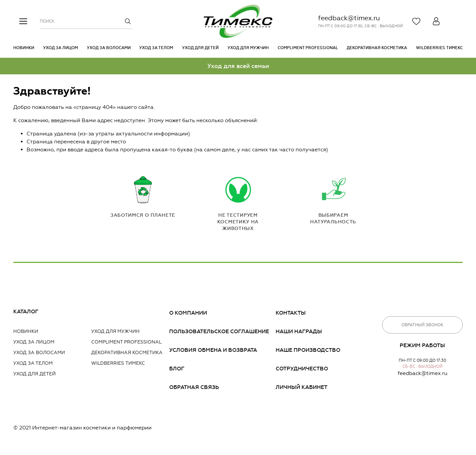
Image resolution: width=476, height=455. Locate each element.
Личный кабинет (302, 387)
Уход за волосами (109, 48)
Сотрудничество (302, 369)
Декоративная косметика (377, 48)
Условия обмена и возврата (213, 350)
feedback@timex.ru (349, 18)
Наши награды (299, 331)
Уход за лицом (61, 48)
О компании (188, 313)
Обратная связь (194, 387)
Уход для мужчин (248, 48)
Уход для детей (200, 48)
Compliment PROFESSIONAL (308, 48)
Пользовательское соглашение (219, 331)
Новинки (24, 48)
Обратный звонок (422, 325)
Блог (177, 369)
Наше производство (308, 350)
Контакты (291, 313)
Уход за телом (156, 48)
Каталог (26, 311)
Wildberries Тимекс (439, 48)
